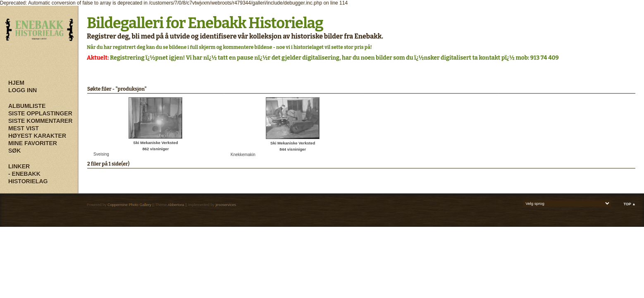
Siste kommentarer (40, 121)
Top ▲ (630, 204)
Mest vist (24, 128)
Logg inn (23, 90)
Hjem (16, 83)
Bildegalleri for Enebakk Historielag (205, 23)
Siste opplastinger (40, 113)
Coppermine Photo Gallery (129, 205)
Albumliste (27, 106)
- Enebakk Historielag (28, 178)
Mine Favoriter (33, 143)
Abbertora (176, 205)
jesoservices (226, 205)
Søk (14, 151)
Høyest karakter (37, 136)
